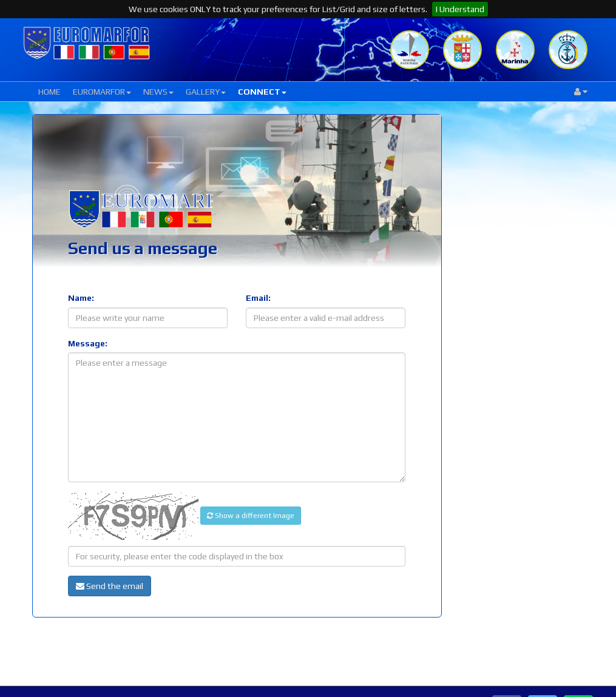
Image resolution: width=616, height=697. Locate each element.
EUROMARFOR (102, 92)
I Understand (460, 9)
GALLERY (206, 92)
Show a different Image (251, 516)
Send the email (110, 586)
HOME (49, 92)
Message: (88, 343)
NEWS (158, 92)
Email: (258, 298)
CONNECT (262, 92)
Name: (81, 298)
